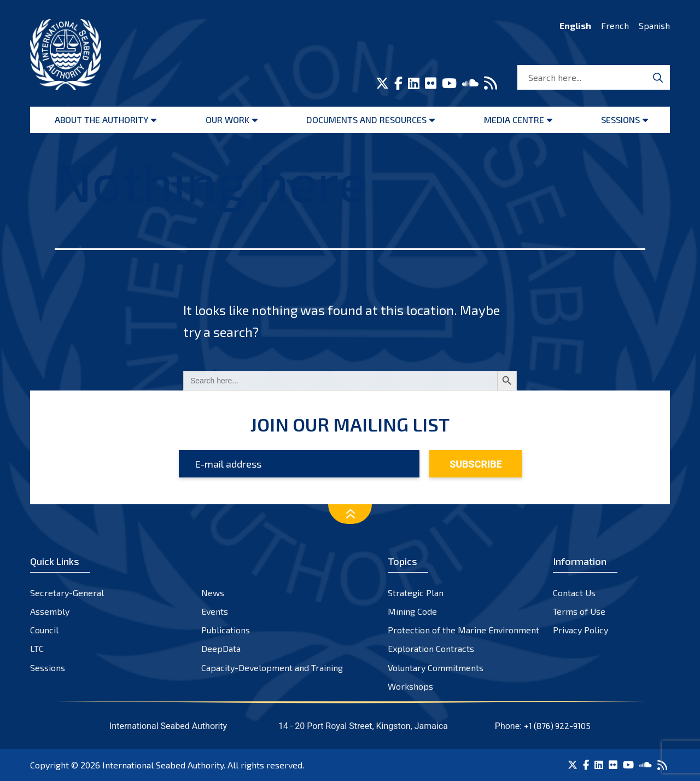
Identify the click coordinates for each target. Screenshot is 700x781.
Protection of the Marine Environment (463, 630)
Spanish (654, 25)
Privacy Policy (581, 630)
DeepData (221, 648)
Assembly (50, 611)
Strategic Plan (416, 593)
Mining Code (412, 611)
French (615, 25)
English (575, 25)
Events (215, 611)
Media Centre (514, 120)
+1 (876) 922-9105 (557, 726)
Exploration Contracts (431, 648)
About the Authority (101, 120)
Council (44, 630)
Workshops (410, 686)
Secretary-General (67, 593)
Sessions (620, 120)
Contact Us (574, 593)
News (213, 593)
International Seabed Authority (163, 765)
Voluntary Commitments (436, 668)
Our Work (227, 120)
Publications (226, 630)
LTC (37, 648)
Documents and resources (366, 120)
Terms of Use (579, 611)
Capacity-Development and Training (272, 668)
